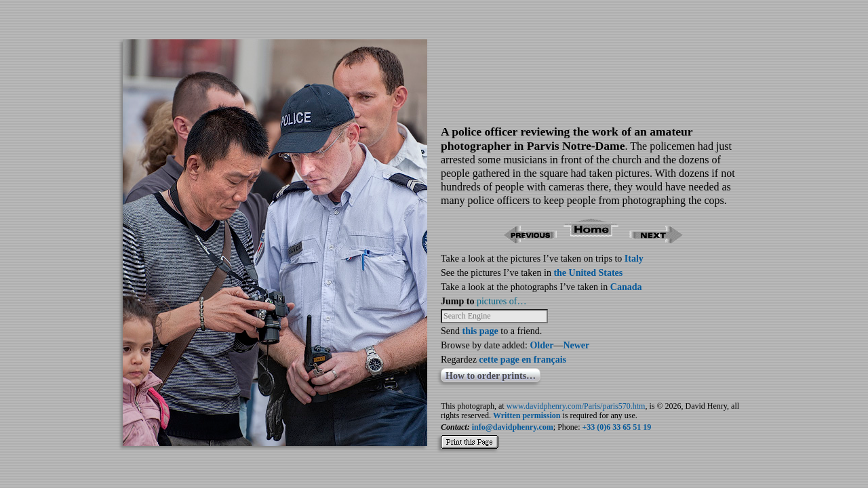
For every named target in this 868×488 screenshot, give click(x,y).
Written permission (527, 415)
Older (541, 345)
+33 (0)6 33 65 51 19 (617, 427)
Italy (634, 259)
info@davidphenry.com (513, 427)
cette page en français (522, 360)
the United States (588, 273)
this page (480, 331)
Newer (576, 345)
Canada (626, 287)
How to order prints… (491, 376)
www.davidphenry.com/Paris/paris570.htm (576, 406)
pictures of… (501, 301)
